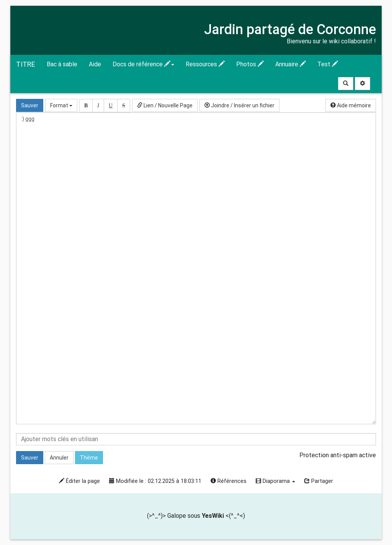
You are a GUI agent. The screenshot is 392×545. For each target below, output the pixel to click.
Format (61, 105)
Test (328, 64)
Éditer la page (79, 481)
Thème (89, 458)
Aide (95, 64)
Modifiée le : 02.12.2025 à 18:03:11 (155, 481)
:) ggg (196, 268)
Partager (319, 481)
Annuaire (291, 64)
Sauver (30, 105)
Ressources (205, 64)
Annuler (59, 458)
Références (229, 481)
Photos (250, 64)
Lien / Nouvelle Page (165, 105)
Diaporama (275, 481)
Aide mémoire (351, 105)
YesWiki (213, 516)
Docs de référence (143, 64)
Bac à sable (62, 64)
